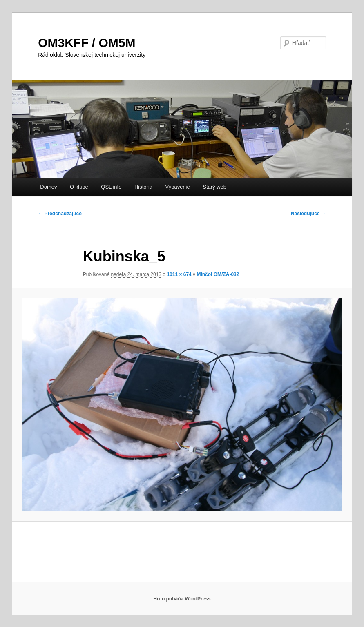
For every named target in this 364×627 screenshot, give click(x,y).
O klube (79, 187)
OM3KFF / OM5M (87, 43)
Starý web (214, 187)
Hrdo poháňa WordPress (182, 599)
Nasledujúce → (308, 214)
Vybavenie (178, 187)
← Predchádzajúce (60, 214)
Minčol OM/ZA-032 (218, 274)
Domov (48, 187)
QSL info (111, 187)
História (143, 187)
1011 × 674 (179, 274)
